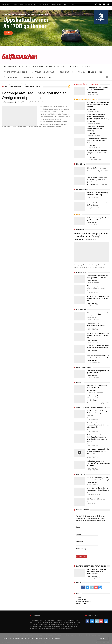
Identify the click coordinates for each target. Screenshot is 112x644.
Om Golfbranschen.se (59, 4)
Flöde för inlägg (81, 599)
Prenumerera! (44, 4)
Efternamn (80, 542)
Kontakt (72, 4)
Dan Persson (91, 171)
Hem (4, 84)
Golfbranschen (92, 109)
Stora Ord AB (54, 620)
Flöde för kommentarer (83, 601)
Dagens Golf (74, 620)
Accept (103, 639)
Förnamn (79, 534)
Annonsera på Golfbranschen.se (25, 4)
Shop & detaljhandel (41, 102)
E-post (79, 527)
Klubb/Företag (81, 549)
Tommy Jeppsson (9, 102)
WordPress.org (81, 603)
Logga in (79, 597)
